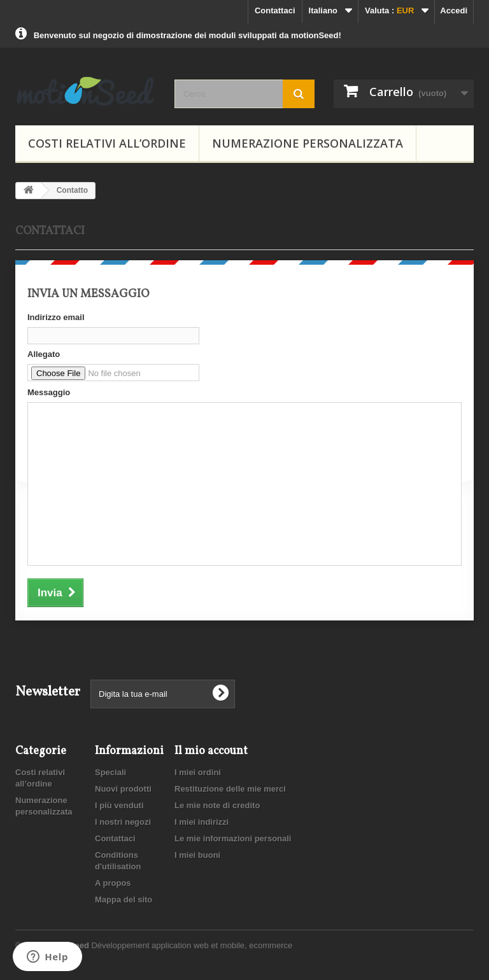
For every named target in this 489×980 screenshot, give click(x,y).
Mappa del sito (124, 899)
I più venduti (119, 805)
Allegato (44, 354)
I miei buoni (197, 855)
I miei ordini (198, 772)
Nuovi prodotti (123, 789)
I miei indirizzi (202, 822)
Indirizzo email (56, 317)
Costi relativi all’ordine (107, 143)
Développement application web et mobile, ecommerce (192, 945)
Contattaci (275, 10)
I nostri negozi (123, 822)
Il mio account (211, 751)
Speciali (110, 772)
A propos (113, 883)
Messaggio (49, 392)
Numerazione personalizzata (308, 143)
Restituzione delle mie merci (230, 789)
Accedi (454, 10)
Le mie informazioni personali (233, 838)
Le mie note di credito (217, 805)
